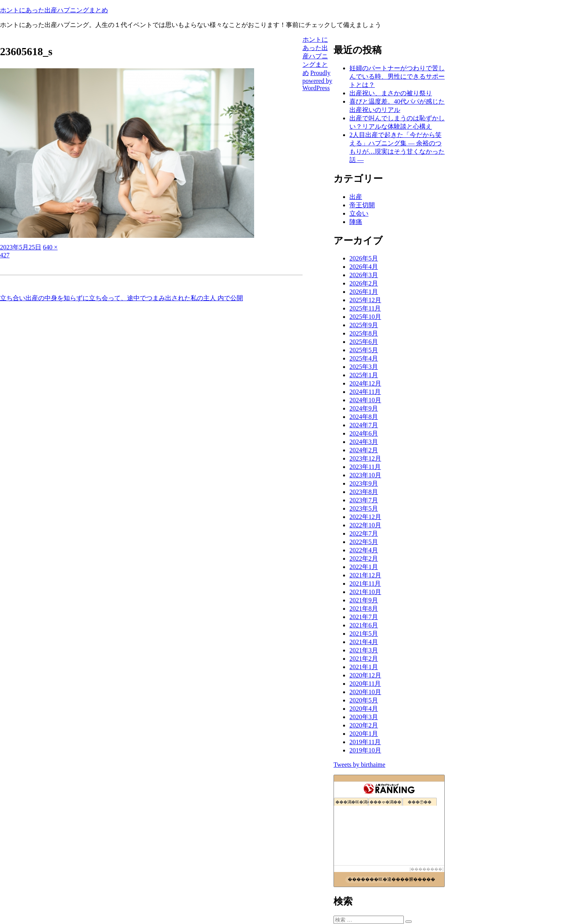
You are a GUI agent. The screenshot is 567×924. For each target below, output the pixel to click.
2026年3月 (364, 275)
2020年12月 (365, 675)
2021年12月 (365, 575)
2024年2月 (364, 450)
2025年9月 (364, 325)
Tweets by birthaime (359, 765)
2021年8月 (364, 609)
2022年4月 (364, 550)
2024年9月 (364, 408)
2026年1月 (364, 292)
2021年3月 (364, 650)
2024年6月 (364, 433)
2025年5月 (364, 350)
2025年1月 (364, 375)
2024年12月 (365, 383)
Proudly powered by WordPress (317, 80)
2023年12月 (365, 458)
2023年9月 (364, 483)
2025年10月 (365, 317)
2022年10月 (365, 525)
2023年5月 (364, 508)
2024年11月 (365, 392)
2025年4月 (364, 358)
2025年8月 (364, 333)
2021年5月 (364, 634)
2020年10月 (365, 692)
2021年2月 (364, 659)
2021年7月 (364, 617)
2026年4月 (364, 267)
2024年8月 (364, 417)
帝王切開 (362, 205)
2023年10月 (365, 475)
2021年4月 (364, 642)
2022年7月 (364, 533)
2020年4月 (364, 709)
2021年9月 (364, 600)
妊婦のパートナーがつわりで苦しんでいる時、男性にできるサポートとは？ (397, 76)
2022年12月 (365, 517)
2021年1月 (364, 667)
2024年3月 (364, 442)
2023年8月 (364, 492)
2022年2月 (364, 558)
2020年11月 (365, 684)
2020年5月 (364, 700)
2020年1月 (364, 734)
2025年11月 (365, 308)
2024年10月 (365, 400)
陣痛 (356, 222)
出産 (356, 197)
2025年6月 (364, 342)
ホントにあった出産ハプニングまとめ (54, 10)
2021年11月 (365, 584)
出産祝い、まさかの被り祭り (391, 93)
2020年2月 (364, 725)
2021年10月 (365, 592)
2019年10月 (365, 750)
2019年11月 (365, 742)
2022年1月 (364, 567)
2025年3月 (364, 367)
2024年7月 (364, 425)
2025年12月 (365, 300)
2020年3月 (364, 717)
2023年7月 (364, 500)
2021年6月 (364, 625)
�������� (426, 869)
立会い (359, 213)
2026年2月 (364, 283)
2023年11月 (365, 467)
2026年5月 (364, 258)
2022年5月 (364, 542)
